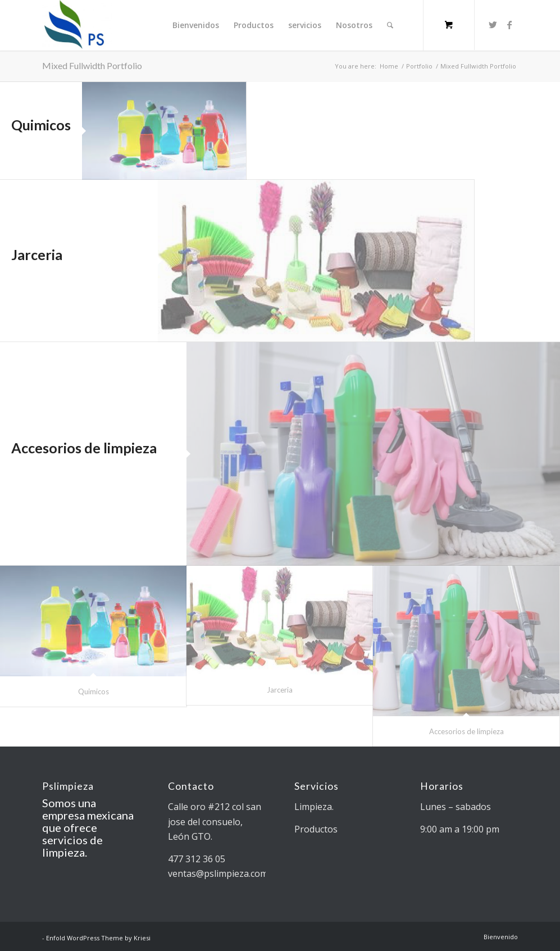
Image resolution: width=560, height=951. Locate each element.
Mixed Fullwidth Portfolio (92, 65)
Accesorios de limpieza (84, 448)
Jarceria (37, 254)
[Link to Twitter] (493, 25)
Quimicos (41, 125)
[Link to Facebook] (509, 25)
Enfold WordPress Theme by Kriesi (98, 938)
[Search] (390, 25)
